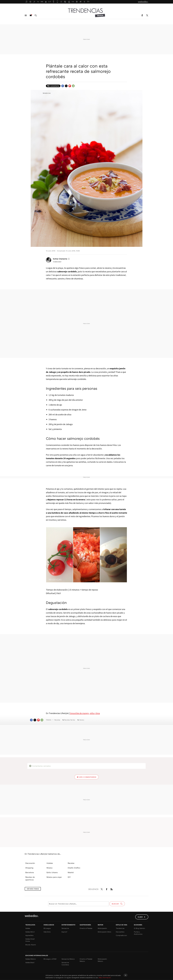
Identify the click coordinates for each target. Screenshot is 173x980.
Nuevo (31, 15)
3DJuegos (47, 928)
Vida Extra (47, 932)
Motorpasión (102, 928)
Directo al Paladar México (86, 960)
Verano (82, 720)
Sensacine (65, 928)
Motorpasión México (102, 960)
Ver (88, 777)
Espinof (64, 932)
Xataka (28, 928)
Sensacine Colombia (65, 964)
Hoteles (50, 863)
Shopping (29, 868)
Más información (105, 978)
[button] (61, 259)
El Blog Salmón (139, 928)
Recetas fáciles (70, 720)
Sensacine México (68, 959)
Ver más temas (33, 889)
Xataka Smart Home (30, 940)
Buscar (36, 15)
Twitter (147, 15)
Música (49, 868)
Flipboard (70, 86)
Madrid (71, 872)
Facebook (142, 15)
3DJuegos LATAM (50, 959)
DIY (69, 877)
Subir (140, 917)
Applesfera (29, 935)
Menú (26, 15)
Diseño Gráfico (74, 868)
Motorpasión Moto (104, 932)
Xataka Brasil (30, 962)
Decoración (30, 863)
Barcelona (30, 872)
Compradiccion (121, 935)
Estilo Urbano (52, 872)
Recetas (57, 720)
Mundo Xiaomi (31, 945)
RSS (112, 889)
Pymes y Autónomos (138, 933)
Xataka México (31, 959)
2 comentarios (54, 86)
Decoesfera (120, 932)
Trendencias (120, 928)
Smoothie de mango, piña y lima (85, 713)
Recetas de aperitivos (30, 878)
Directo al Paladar (86, 928)
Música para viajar (54, 877)
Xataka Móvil (30, 932)
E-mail (73, 86)
